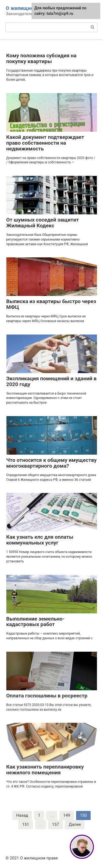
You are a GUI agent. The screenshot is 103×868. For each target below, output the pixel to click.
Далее (75, 824)
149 (67, 815)
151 (26, 824)
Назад (22, 815)
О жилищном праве (29, 8)
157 (55, 824)
